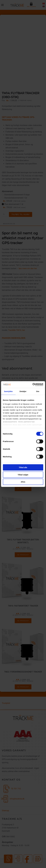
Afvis (23, 482)
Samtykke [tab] (8, 391)
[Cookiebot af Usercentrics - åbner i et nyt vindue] (33, 385)
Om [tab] (38, 391)
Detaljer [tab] (23, 391)
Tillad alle (23, 467)
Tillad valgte (23, 475)
